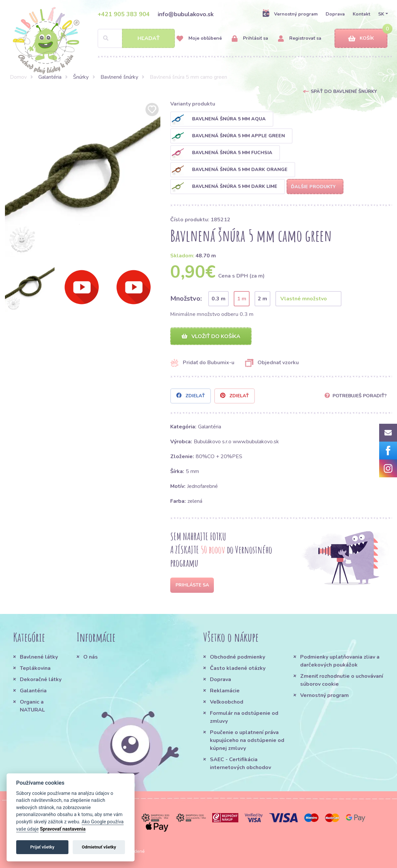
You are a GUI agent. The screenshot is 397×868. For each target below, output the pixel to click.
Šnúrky (81, 77)
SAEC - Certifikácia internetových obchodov (240, 763)
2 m (262, 299)
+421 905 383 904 (124, 14)
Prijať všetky (42, 847)
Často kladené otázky (238, 668)
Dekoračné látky (41, 679)
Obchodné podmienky (238, 657)
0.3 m (218, 299)
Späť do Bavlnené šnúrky (344, 91)
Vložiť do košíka (211, 336)
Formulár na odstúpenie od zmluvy (244, 717)
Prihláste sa (192, 585)
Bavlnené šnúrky (119, 77)
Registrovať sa (300, 39)
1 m (242, 299)
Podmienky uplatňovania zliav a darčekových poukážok (340, 661)
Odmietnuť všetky (99, 847)
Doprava (335, 14)
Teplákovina (35, 668)
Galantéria (50, 77)
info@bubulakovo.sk (186, 14)
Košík (361, 39)
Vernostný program (290, 14)
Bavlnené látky (39, 657)
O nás (91, 657)
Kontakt (361, 14)
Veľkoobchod (227, 702)
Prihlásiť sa (250, 39)
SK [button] (381, 14)
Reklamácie (225, 691)
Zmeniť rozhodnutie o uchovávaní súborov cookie (342, 680)
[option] (83, 179)
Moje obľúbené (199, 39)
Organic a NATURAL (32, 706)
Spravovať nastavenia (63, 829)
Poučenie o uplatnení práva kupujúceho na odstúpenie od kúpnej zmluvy (247, 740)
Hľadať (149, 38)
